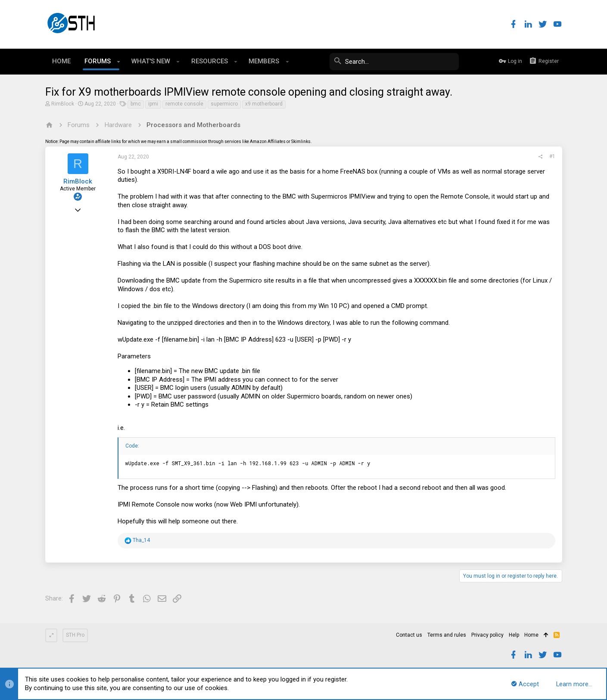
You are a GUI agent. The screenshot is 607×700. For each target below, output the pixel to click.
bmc (136, 104)
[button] (119, 62)
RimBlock (63, 104)
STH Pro (75, 635)
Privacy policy (487, 635)
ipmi (153, 104)
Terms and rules (447, 635)
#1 (552, 156)
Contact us (409, 635)
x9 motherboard (264, 104)
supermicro (224, 104)
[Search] (394, 62)
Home (531, 635)
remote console (184, 104)
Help (514, 635)
